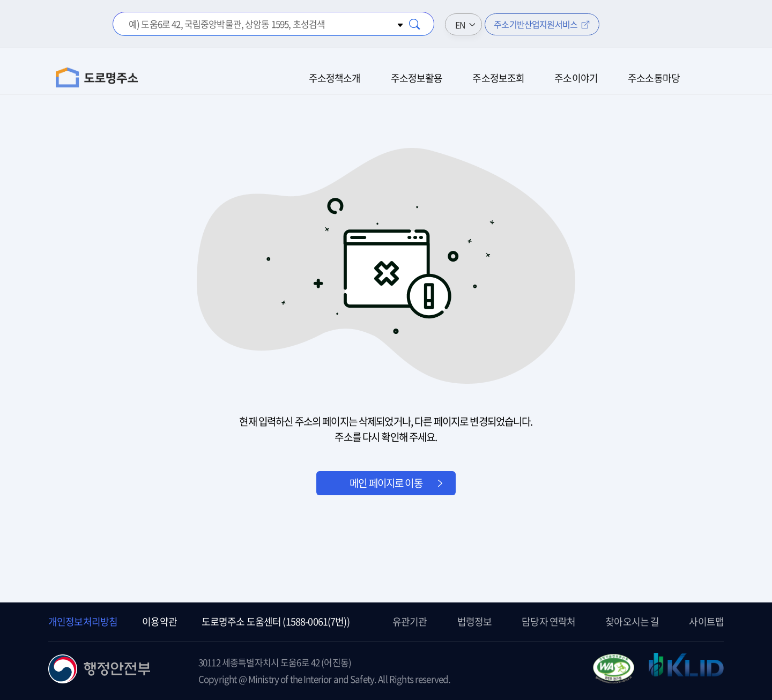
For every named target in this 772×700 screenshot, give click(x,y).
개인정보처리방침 (83, 621)
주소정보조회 (498, 78)
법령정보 (475, 621)
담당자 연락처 (548, 621)
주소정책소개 (335, 78)
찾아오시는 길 (632, 621)
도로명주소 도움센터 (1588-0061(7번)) (276, 621)
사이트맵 (706, 621)
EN (460, 25)
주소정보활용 (417, 78)
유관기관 (410, 621)
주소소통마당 (654, 78)
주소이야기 (576, 78)
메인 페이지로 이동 (386, 483)
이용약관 (159, 621)
